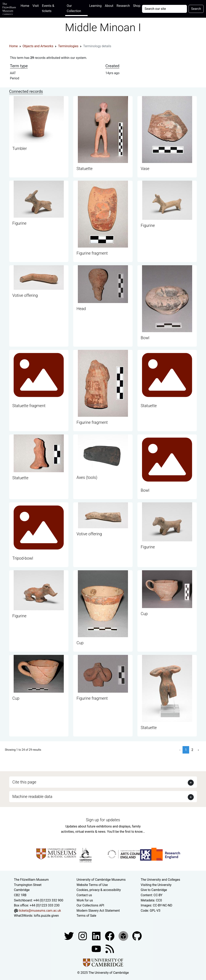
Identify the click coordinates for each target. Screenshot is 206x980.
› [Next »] (198, 750)
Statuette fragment (29, 406)
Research (123, 6)
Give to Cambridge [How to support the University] (154, 890)
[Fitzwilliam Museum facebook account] (97, 936)
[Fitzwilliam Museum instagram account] (83, 936)
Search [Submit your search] (196, 9)
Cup (80, 643)
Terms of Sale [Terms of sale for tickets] (86, 916)
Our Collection (74, 8)
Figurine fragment (92, 253)
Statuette (84, 169)
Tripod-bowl (23, 558)
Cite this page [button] (24, 782)
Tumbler (20, 148)
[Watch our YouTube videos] (97, 949)
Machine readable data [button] (32, 797)
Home (26, 5)
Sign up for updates (103, 820)
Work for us (85, 900)
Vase (145, 169)
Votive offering (25, 295)
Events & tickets (48, 8)
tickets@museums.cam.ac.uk (40, 911)
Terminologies (68, 46)
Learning (95, 6)
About (109, 6)
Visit (36, 6)
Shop (137, 6)
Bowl (145, 338)
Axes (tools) (87, 477)
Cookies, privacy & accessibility (99, 890)
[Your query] (164, 9)
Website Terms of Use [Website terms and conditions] (92, 885)
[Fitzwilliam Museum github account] (137, 936)
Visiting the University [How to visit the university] (156, 885)
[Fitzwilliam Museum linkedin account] (110, 936)
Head (81, 309)
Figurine (19, 223)
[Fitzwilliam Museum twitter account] (69, 936)
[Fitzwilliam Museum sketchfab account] (124, 936)
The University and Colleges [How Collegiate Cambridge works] (160, 880)
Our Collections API (90, 905)
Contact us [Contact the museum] (84, 895)
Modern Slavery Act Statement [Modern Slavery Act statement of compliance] (98, 911)
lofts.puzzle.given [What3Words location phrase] (46, 916)
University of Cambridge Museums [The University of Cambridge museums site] (101, 880)
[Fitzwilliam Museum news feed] (110, 949)
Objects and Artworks (38, 46)
